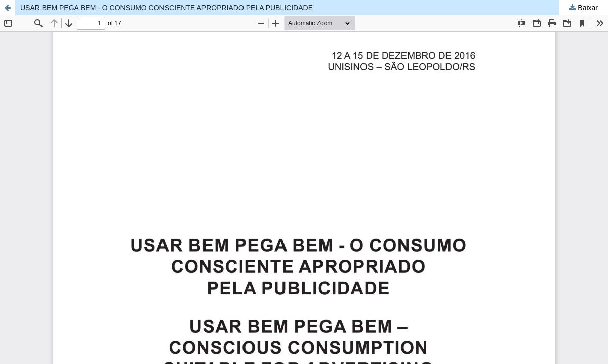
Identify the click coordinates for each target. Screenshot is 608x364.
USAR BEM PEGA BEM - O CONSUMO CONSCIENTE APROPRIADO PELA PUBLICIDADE (167, 8)
